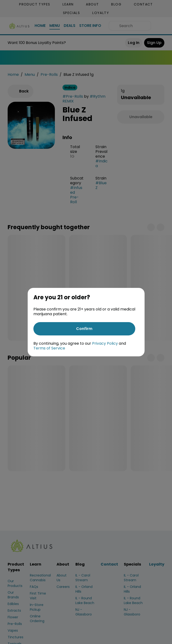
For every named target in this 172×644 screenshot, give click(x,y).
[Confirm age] (84, 329)
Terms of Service (49, 348)
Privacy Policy (105, 343)
